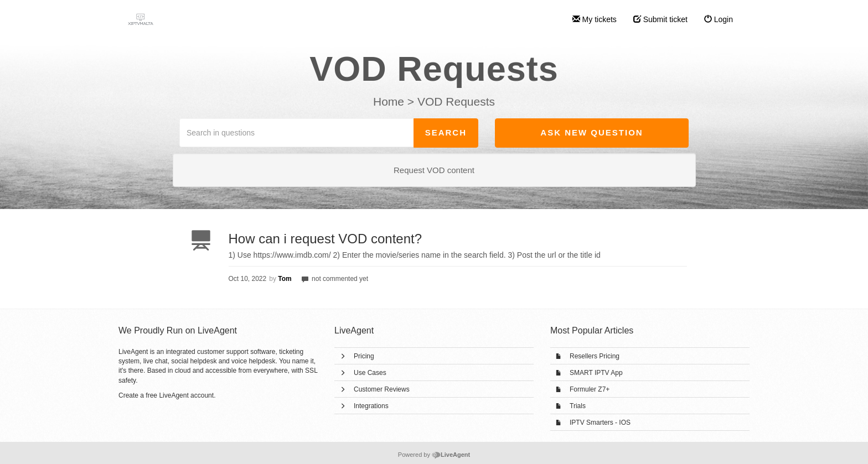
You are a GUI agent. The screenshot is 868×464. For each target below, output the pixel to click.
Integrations (371, 406)
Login (719, 19)
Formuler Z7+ (590, 389)
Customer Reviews (382, 389)
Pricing (364, 356)
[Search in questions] (297, 133)
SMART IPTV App (596, 373)
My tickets (595, 19)
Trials (578, 406)
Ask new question (591, 132)
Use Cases (370, 373)
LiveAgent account (186, 395)
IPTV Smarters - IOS (600, 423)
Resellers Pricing (595, 356)
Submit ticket (660, 19)
